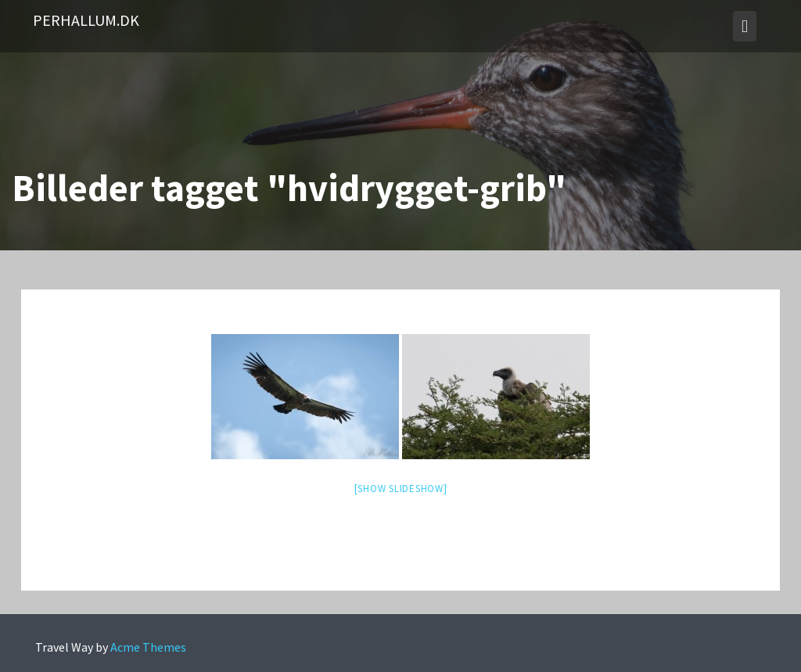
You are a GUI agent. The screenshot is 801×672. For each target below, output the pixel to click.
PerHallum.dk (86, 20)
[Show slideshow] (401, 489)
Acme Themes (148, 647)
